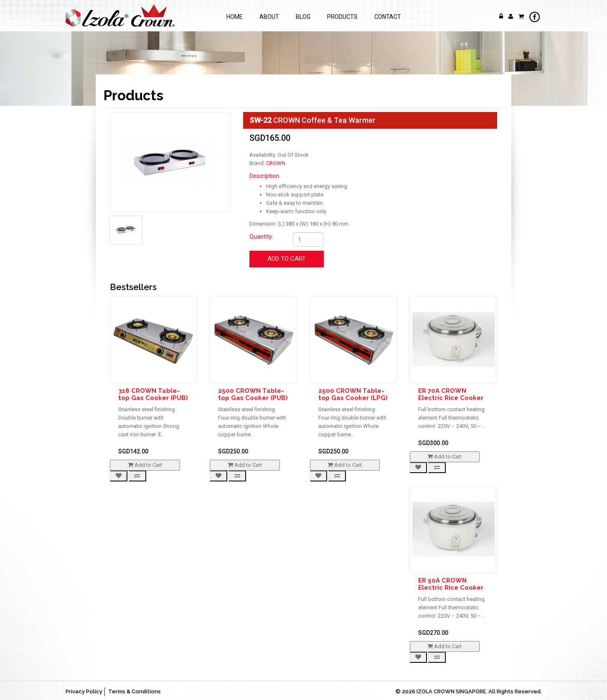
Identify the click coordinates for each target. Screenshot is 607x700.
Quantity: (261, 237)
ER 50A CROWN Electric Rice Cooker (451, 584)
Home (235, 17)
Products (342, 17)
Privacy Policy (84, 691)
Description (264, 176)
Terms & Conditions (135, 691)
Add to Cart (287, 259)
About (269, 17)
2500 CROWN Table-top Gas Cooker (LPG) (353, 394)
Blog (303, 17)
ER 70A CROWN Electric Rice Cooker (451, 394)
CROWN (276, 163)
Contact (388, 17)
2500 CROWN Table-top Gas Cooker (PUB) (253, 394)
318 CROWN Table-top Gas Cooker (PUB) (153, 394)
